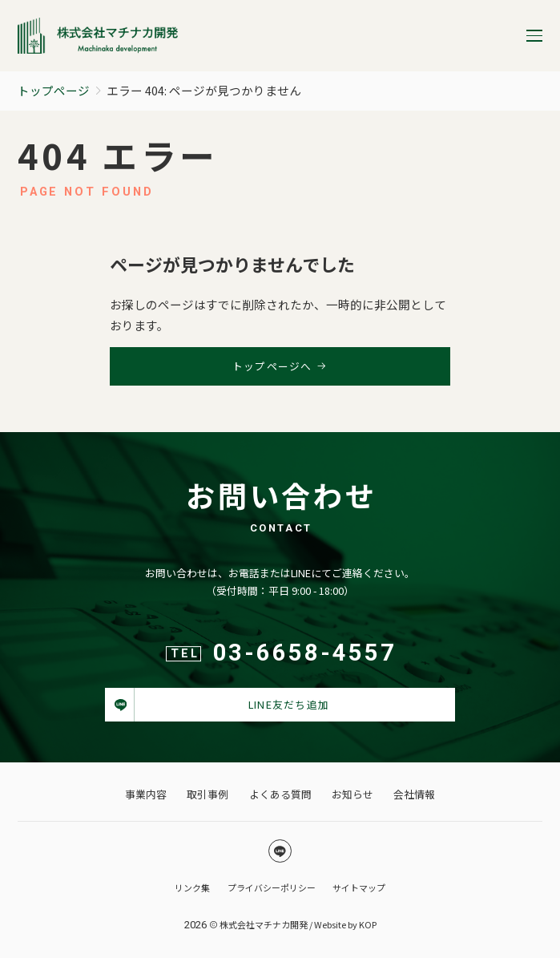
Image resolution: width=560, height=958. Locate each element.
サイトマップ (359, 887)
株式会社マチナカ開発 (264, 924)
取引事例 (207, 794)
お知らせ (353, 794)
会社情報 (414, 794)
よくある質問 (280, 794)
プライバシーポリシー (272, 887)
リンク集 (192, 887)
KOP (368, 924)
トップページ (54, 90)
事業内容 (146, 794)
